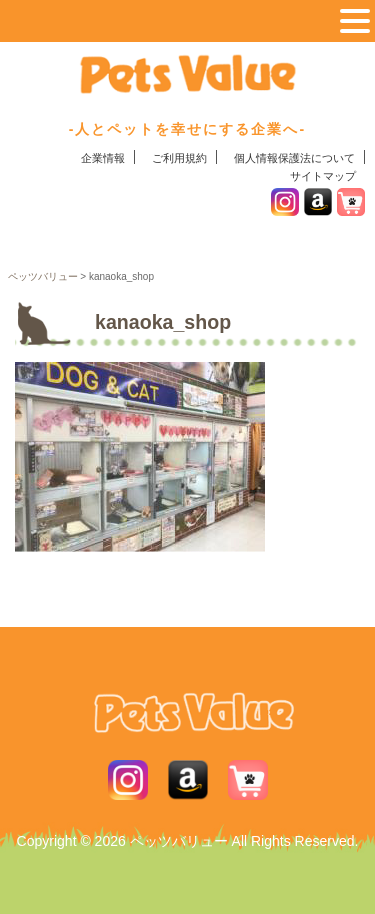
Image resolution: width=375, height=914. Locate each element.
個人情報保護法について (294, 158)
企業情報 (103, 158)
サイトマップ (323, 176)
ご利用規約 (179, 158)
